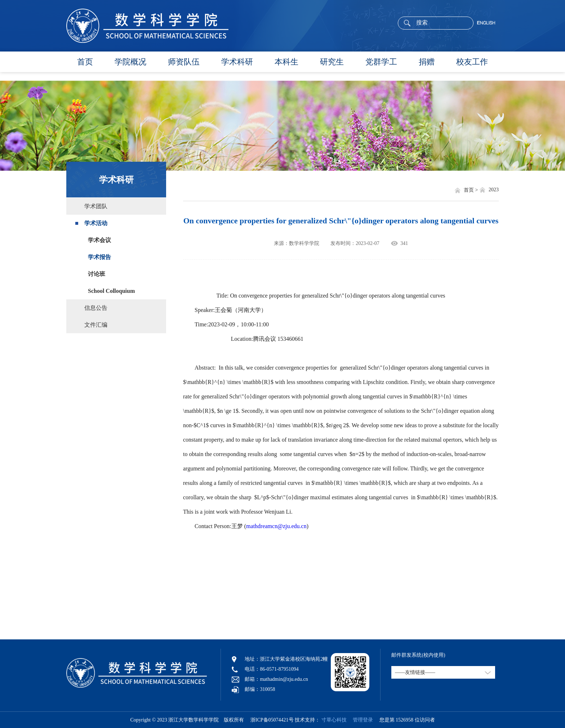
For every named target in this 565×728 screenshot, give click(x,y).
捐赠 (427, 62)
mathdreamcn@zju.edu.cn (276, 526)
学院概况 (130, 62)
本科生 (286, 62)
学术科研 (237, 62)
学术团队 (96, 206)
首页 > (471, 190)
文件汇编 (96, 325)
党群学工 (381, 62)
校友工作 (472, 62)
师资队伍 (184, 62)
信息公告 (96, 308)
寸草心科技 (334, 720)
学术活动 (96, 223)
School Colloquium (111, 291)
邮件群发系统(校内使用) (418, 655)
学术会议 (99, 240)
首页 (85, 62)
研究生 (332, 62)
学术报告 (99, 257)
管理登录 (360, 720)
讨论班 (97, 274)
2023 (494, 190)
